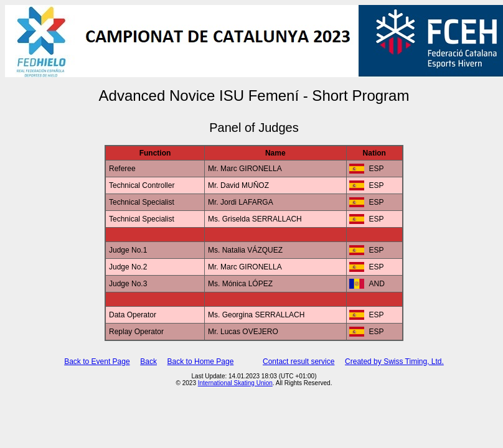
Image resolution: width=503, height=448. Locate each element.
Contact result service (299, 362)
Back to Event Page (97, 362)
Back (148, 362)
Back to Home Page (201, 362)
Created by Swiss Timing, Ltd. (394, 362)
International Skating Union (235, 383)
